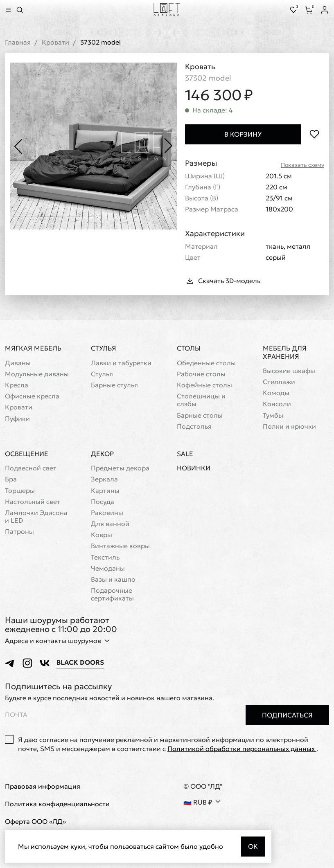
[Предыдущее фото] (18, 146)
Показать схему (302, 165)
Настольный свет (33, 502)
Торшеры (20, 491)
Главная (18, 42)
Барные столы (200, 415)
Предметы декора (120, 468)
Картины (105, 491)
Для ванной (110, 524)
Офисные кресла (32, 396)
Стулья (104, 348)
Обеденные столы (206, 363)
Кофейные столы (204, 385)
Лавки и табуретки (121, 363)
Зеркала (104, 479)
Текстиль (105, 557)
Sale (185, 454)
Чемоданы (108, 568)
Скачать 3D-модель (223, 281)
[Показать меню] (8, 10)
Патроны (19, 532)
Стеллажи (279, 382)
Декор (102, 454)
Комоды (276, 393)
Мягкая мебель (33, 348)
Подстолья (194, 426)
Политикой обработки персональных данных (242, 749)
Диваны (18, 363)
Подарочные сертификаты (112, 594)
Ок (253, 846)
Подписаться (287, 715)
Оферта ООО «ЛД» (35, 822)
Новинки (194, 468)
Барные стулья (114, 385)
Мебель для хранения (285, 352)
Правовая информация (43, 786)
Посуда (103, 502)
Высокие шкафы (289, 371)
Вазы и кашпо (113, 579)
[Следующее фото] (169, 146)
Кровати (55, 42)
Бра (11, 479)
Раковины (107, 513)
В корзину (243, 134)
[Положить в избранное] (314, 134)
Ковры (102, 535)
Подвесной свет (31, 468)
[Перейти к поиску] (20, 10)
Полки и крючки (289, 426)
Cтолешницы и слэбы (201, 400)
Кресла (17, 385)
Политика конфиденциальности (57, 804)
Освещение (27, 454)
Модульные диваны (37, 374)
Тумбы (273, 415)
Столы (189, 348)
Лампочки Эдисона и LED (36, 517)
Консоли (277, 404)
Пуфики (17, 419)
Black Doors (80, 662)
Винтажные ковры (120, 546)
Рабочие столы (201, 374)
